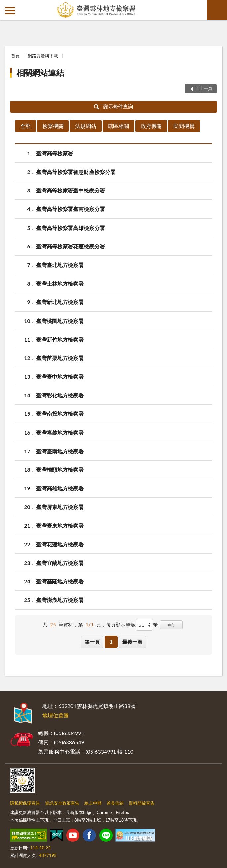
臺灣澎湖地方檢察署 (60, 600)
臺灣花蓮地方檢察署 (60, 544)
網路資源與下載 (43, 56)
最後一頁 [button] (132, 642)
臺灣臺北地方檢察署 (60, 265)
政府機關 (151, 126)
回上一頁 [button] (204, 88)
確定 (171, 625)
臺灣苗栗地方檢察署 (60, 358)
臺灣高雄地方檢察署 (60, 488)
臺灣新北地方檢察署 (60, 302)
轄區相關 (118, 126)
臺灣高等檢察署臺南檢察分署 (70, 209)
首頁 (15, 56)
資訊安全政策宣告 (62, 803)
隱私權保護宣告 (25, 803)
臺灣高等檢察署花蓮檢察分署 (70, 246)
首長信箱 (115, 803)
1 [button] (111, 642)
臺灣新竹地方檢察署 (60, 339)
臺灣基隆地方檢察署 (60, 581)
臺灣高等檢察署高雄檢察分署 (70, 228)
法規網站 (86, 126)
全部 (25, 126)
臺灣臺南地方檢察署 (60, 451)
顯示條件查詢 (114, 106)
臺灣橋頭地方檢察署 (60, 470)
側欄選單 (10, 11)
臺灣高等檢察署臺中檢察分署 (70, 190)
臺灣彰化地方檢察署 (60, 395)
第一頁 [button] (92, 642)
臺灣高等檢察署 (55, 153)
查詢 (217, 10)
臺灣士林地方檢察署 (60, 283)
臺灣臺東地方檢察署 (60, 526)
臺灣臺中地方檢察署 (60, 377)
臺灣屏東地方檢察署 (60, 507)
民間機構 (184, 126)
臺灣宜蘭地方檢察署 (60, 563)
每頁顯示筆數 (121, 624)
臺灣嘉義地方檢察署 (60, 433)
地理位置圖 (56, 715)
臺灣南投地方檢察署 (60, 414)
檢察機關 (53, 126)
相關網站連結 (40, 72)
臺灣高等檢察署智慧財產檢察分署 (76, 172)
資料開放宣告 (142, 803)
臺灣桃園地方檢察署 (60, 321)
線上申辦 (93, 803)
